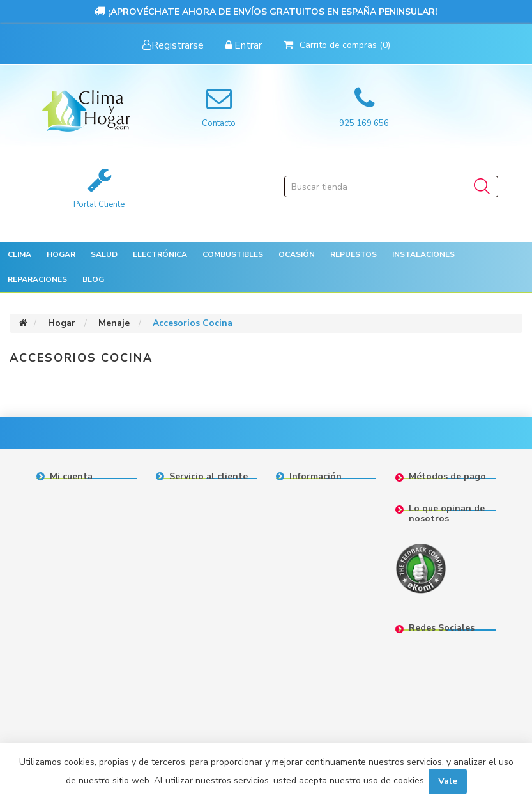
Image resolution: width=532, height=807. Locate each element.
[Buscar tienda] (391, 187)
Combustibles (233, 254)
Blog (93, 279)
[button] (19, 255)
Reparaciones (37, 279)
